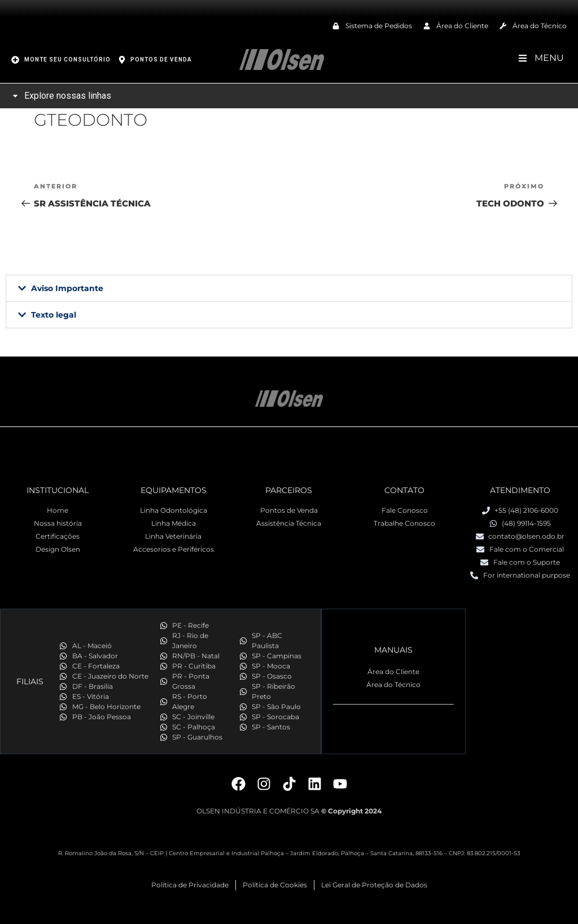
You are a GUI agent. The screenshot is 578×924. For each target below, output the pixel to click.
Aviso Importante (67, 288)
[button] (289, 288)
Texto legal (54, 315)
